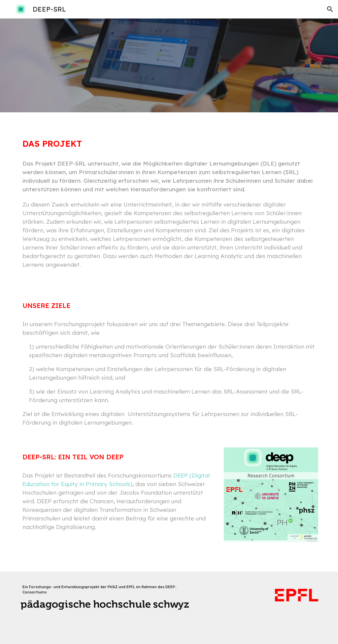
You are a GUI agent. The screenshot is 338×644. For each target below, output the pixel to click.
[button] (330, 9)
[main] (169, 137)
